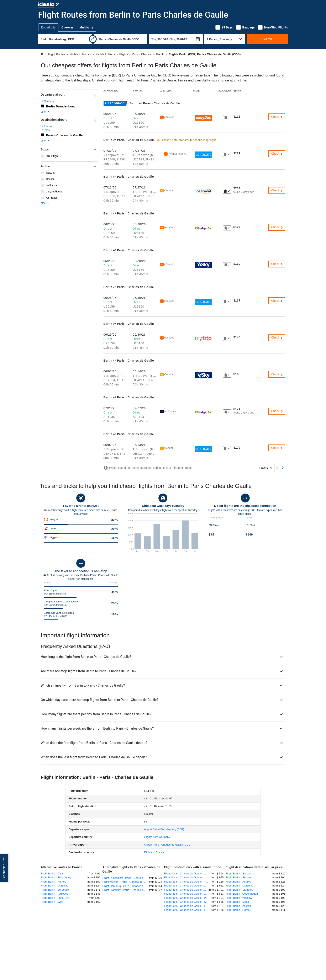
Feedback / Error (4, 868)
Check (277, 117)
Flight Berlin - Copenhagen (242, 894)
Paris (47, 130)
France (48, 126)
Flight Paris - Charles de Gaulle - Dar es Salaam (187, 886)
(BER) (164, 829)
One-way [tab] (67, 27)
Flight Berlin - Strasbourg (56, 877)
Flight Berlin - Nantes (53, 882)
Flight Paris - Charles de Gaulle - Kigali (187, 902)
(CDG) (168, 845)
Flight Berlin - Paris (52, 874)
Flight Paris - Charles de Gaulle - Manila (187, 894)
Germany (49, 101)
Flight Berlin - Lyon (52, 902)
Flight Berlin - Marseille (54, 886)
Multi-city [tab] (86, 27)
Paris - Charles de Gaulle (64, 135)
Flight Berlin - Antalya (239, 882)
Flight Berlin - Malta (237, 902)
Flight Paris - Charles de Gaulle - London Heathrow (187, 910)
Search (267, 39)
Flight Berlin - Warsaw (239, 898)
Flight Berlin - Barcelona (240, 874)
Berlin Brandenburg (61, 106)
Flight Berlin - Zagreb (238, 906)
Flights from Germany (157, 837)
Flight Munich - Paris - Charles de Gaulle (126, 882)
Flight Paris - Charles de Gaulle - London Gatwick (187, 906)
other (45, 112)
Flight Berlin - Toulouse (54, 894)
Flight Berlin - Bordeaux (55, 890)
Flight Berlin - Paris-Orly (55, 898)
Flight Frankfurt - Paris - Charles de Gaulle (126, 890)
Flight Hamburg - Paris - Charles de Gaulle (126, 886)
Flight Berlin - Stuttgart (239, 890)
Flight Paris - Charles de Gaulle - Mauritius (187, 877)
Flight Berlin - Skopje (238, 877)
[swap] (93, 39)
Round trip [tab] (48, 27)
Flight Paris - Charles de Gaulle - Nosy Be (186, 890)
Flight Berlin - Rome (238, 910)
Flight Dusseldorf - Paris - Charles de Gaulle (126, 878)
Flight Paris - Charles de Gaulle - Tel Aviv (187, 882)
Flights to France (154, 852)
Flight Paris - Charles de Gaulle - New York (187, 874)
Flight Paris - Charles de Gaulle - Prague (187, 898)
